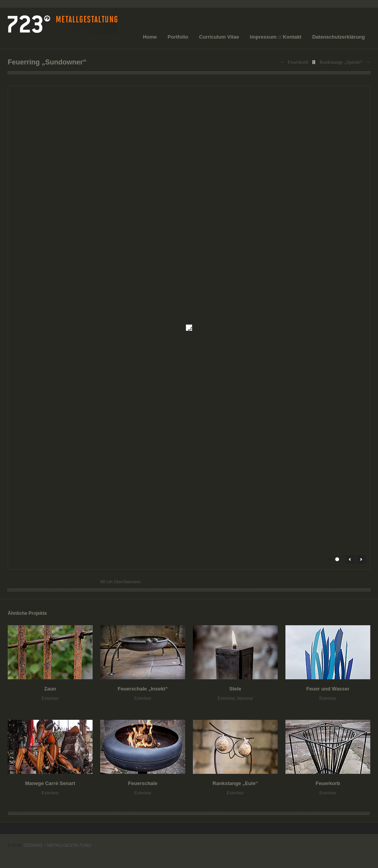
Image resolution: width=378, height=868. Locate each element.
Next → (361, 559)
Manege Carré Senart (50, 783)
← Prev (350, 559)
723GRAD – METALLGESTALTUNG (57, 845)
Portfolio (178, 37)
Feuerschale (143, 783)
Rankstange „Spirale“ (341, 62)
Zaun (50, 689)
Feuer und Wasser (328, 689)
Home (150, 37)
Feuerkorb (298, 62)
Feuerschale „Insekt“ (143, 689)
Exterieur (50, 698)
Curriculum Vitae (219, 37)
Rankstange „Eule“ (235, 783)
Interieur (245, 698)
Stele (235, 689)
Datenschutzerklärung (338, 37)
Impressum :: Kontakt (276, 37)
